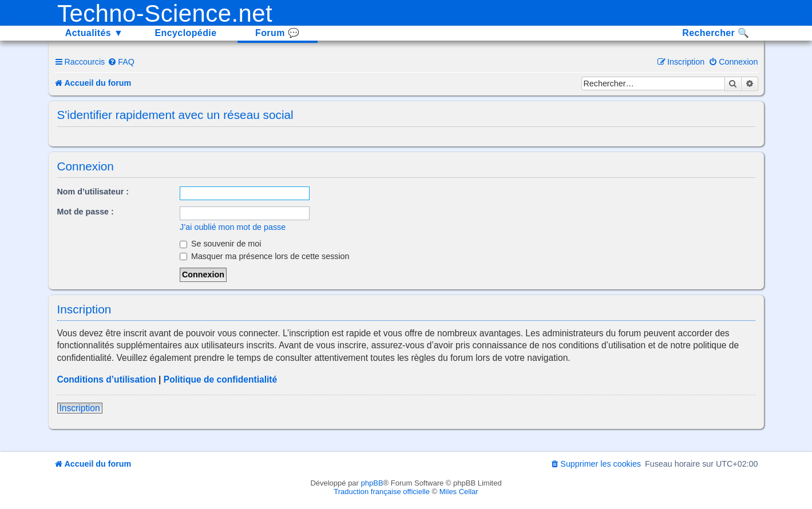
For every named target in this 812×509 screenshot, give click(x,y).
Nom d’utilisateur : (93, 192)
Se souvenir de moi (220, 244)
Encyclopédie (186, 33)
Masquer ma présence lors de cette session (265, 256)
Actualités (94, 33)
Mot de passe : (86, 212)
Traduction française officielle (382, 492)
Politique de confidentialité (220, 379)
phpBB (372, 483)
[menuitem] (121, 62)
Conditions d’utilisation (107, 379)
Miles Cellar (459, 492)
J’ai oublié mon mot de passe (233, 227)
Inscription (80, 408)
